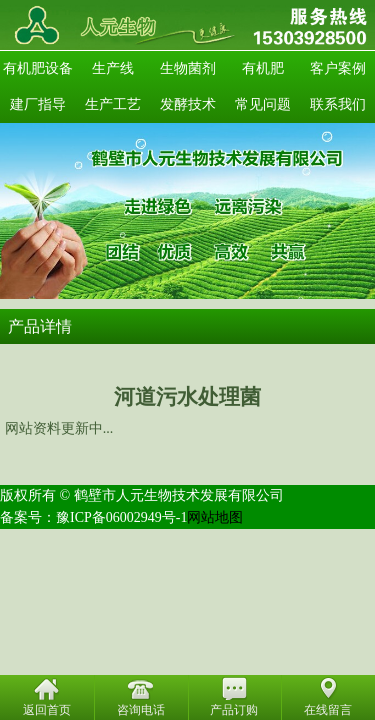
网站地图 (215, 517)
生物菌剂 (188, 68)
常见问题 (263, 104)
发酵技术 (188, 104)
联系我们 (338, 104)
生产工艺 (113, 104)
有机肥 (263, 68)
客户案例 (338, 68)
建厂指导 (38, 104)
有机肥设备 (38, 68)
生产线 (113, 68)
